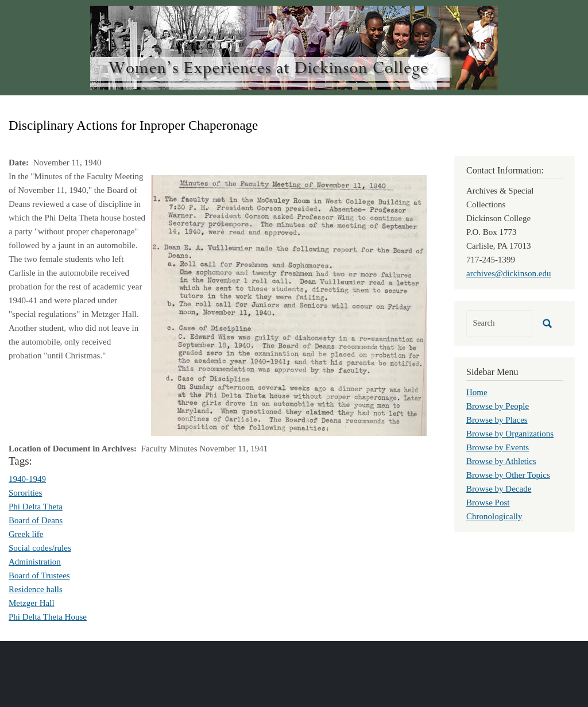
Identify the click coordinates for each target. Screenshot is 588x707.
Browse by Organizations (510, 434)
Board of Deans (36, 520)
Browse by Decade (499, 489)
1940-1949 (27, 479)
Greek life (26, 534)
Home (477, 392)
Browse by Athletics (501, 461)
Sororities (25, 493)
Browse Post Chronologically (494, 509)
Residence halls (36, 589)
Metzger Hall (32, 603)
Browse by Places (497, 420)
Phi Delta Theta (36, 507)
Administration (35, 562)
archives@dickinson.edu (509, 273)
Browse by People (498, 406)
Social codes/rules (40, 548)
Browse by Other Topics (508, 475)
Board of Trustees (39, 575)
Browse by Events (498, 447)
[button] (289, 304)
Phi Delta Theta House (48, 617)
